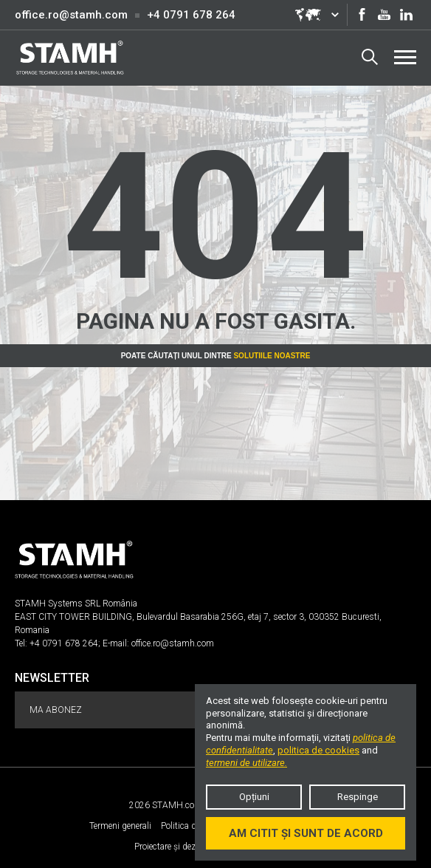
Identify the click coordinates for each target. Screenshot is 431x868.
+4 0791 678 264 (191, 15)
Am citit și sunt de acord (306, 833)
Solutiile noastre (272, 356)
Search (370, 57)
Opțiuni (254, 797)
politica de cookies (318, 750)
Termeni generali (120, 826)
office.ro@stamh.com (71, 15)
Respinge (358, 797)
